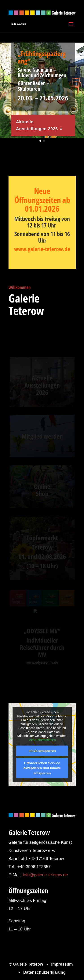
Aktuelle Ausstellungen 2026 (37, 126)
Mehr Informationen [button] (42, 740)
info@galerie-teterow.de (45, 875)
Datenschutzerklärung (44, 972)
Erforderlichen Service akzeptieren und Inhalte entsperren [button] (42, 768)
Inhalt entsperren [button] (42, 751)
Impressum (62, 964)
